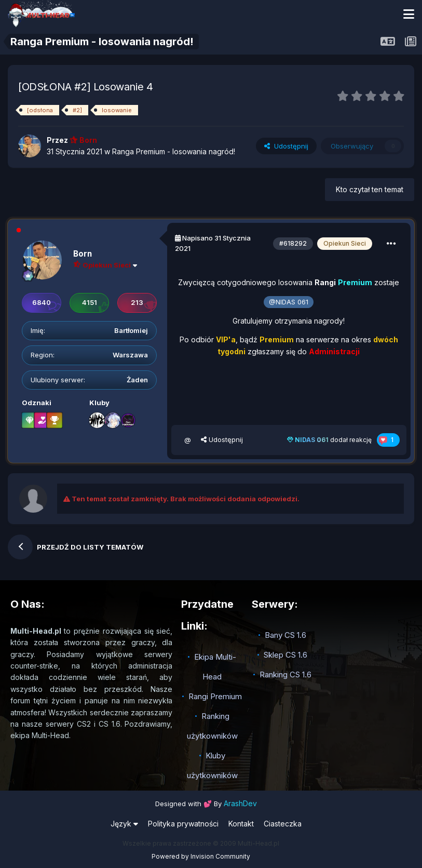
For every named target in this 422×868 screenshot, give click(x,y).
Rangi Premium (215, 696)
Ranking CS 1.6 (285, 675)
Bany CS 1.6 (285, 635)
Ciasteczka (283, 824)
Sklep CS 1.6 (285, 655)
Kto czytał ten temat (370, 189)
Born (83, 254)
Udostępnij (286, 146)
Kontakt (241, 824)
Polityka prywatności (183, 824)
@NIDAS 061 (289, 302)
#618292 (293, 243)
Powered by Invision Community (201, 856)
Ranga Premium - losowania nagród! (174, 151)
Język (124, 824)
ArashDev (240, 803)
